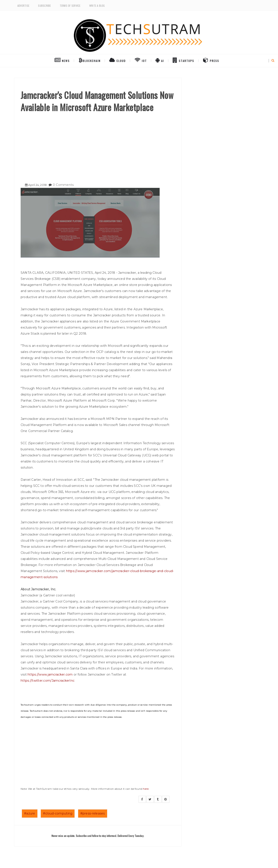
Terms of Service (70, 6)
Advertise (23, 6)
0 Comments (63, 185)
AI (160, 60)
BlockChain (90, 60)
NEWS (62, 60)
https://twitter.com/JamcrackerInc (48, 681)
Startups (183, 60)
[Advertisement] (98, 146)
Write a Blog (97, 6)
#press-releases (93, 813)
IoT (141, 60)
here (146, 789)
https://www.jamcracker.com (50, 674)
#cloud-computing (58, 813)
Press (211, 60)
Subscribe (44, 6)
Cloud (117, 60)
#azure (30, 813)
